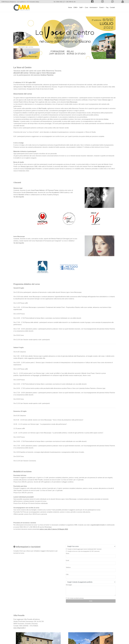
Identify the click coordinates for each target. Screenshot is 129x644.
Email (67, 560)
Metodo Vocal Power (51, 100)
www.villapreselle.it (19, 628)
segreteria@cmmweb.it (98, 525)
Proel (20, 102)
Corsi (86, 7)
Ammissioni (93, 7)
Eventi (101, 7)
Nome (68, 553)
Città (67, 574)
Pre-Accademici (54, 192)
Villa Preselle (28, 87)
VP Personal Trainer (52, 190)
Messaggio (69, 585)
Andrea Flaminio (47, 75)
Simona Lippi (35, 73)
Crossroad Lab (29, 169)
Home (70, 7)
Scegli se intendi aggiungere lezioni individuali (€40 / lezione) (85, 549)
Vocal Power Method (38, 190)
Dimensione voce (32, 192)
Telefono (68, 567)
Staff (81, 7)
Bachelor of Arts (24, 195)
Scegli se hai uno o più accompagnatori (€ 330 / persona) (84, 551)
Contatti (112, 7)
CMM (75, 7)
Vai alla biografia (19, 197)
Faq (107, 7)
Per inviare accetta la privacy (76, 598)
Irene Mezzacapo (49, 73)
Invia (91, 601)
